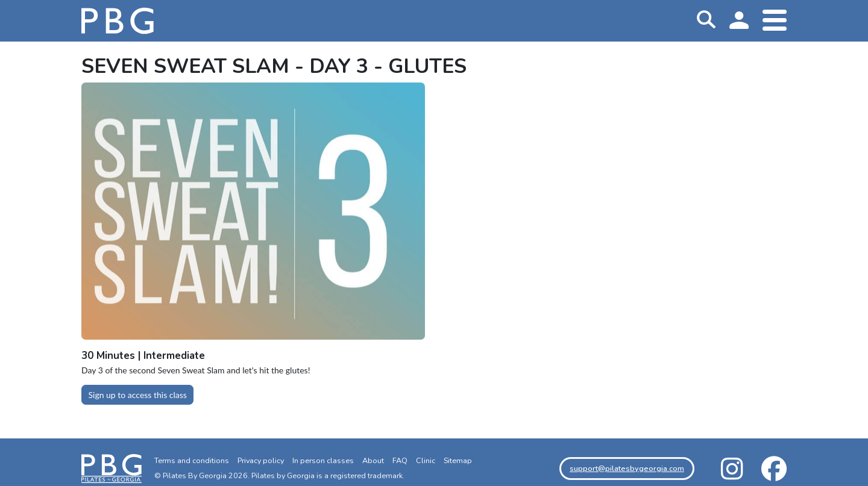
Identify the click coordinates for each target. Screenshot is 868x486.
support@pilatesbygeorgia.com (627, 468)
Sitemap (458, 460)
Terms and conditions (192, 460)
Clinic (426, 460)
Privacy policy (261, 460)
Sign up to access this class (138, 395)
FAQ (400, 460)
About (373, 460)
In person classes (323, 460)
